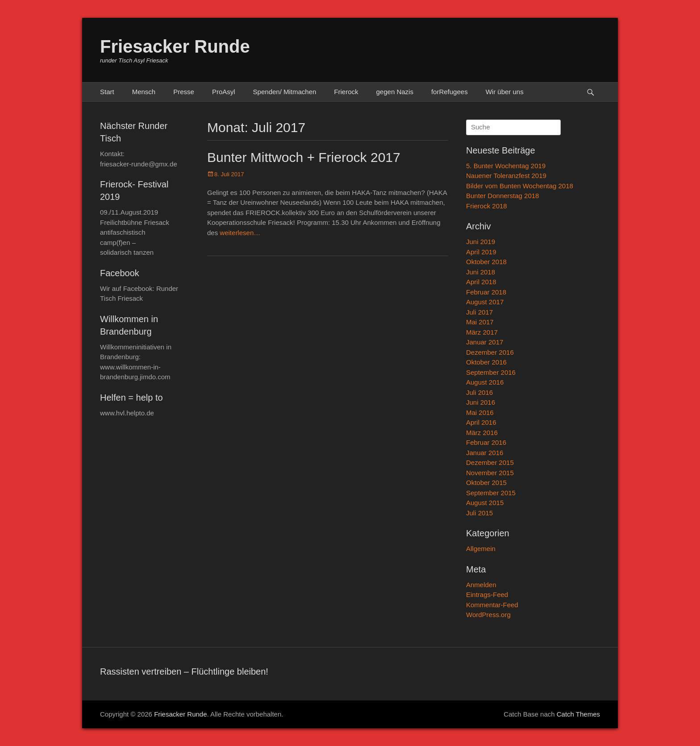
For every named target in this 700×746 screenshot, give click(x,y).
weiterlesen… (240, 233)
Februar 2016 (486, 442)
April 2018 (481, 282)
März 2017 (482, 332)
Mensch (144, 92)
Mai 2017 (480, 322)
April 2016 (481, 422)
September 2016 (491, 372)
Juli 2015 (479, 513)
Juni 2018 (481, 272)
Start (107, 92)
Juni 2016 (481, 402)
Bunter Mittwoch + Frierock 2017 (304, 157)
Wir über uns (505, 92)
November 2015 (490, 473)
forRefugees (450, 92)
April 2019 (481, 252)
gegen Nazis (395, 92)
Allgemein (481, 549)
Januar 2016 (485, 453)
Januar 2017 (485, 342)
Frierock (346, 92)
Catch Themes (578, 714)
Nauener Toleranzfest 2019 (506, 176)
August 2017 (485, 302)
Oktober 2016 (486, 362)
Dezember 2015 (490, 462)
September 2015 (491, 493)
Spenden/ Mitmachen (285, 92)
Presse (184, 92)
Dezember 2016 (490, 352)
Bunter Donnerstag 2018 (502, 196)
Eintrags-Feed (487, 595)
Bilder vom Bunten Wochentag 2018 (520, 186)
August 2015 (485, 503)
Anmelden (481, 585)
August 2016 (485, 382)
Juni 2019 (481, 242)
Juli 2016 (479, 392)
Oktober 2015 (486, 483)
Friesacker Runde (175, 46)
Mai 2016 (480, 412)
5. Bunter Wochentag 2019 (506, 166)
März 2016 (482, 433)
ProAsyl (224, 92)
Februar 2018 (486, 292)
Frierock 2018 (487, 206)
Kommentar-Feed (492, 605)
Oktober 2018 (486, 262)
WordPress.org (488, 615)
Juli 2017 (479, 312)
